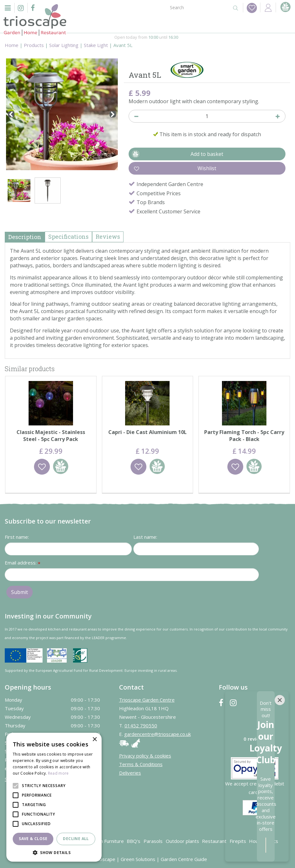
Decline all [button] (76, 839)
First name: (17, 537)
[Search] (197, 7)
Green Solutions (138, 859)
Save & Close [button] (33, 839)
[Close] (280, 774)
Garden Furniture (105, 841)
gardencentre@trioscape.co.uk (158, 734)
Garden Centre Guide (184, 859)
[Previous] (11, 114)
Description (25, 237)
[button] (54, 852)
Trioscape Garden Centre (147, 699)
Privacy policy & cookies (145, 755)
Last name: (145, 537)
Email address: (23, 563)
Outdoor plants (182, 841)
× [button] (94, 740)
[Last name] (196, 549)
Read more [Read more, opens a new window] (58, 773)
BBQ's (134, 841)
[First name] (68, 549)
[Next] (113, 114)
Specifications (68, 237)
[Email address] (132, 574)
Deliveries (130, 772)
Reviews (108, 237)
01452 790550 (141, 725)
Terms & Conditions (141, 764)
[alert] (54, 797)
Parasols (153, 841)
